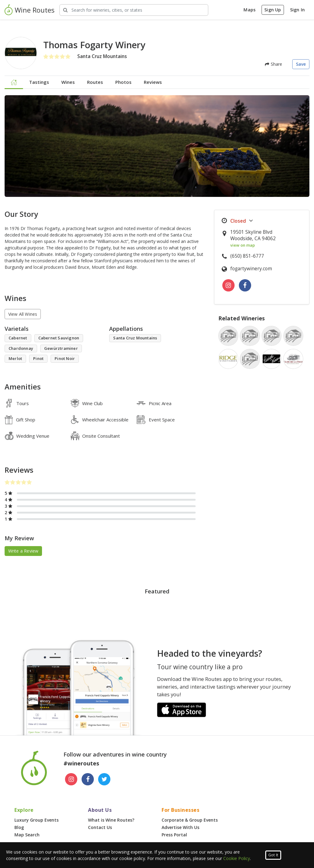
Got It (273, 855)
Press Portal (174, 835)
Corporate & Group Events (190, 820)
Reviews (153, 82)
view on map (243, 245)
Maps (249, 10)
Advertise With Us (180, 827)
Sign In (297, 10)
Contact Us (100, 827)
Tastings (39, 82)
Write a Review (23, 551)
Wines (68, 82)
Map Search (27, 835)
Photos (123, 82)
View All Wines (23, 314)
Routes (95, 82)
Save (301, 64)
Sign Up (273, 10)
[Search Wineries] (134, 10)
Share (274, 64)
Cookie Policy (237, 858)
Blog (19, 827)
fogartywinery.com (251, 269)
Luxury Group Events (36, 820)
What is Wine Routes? (111, 820)
